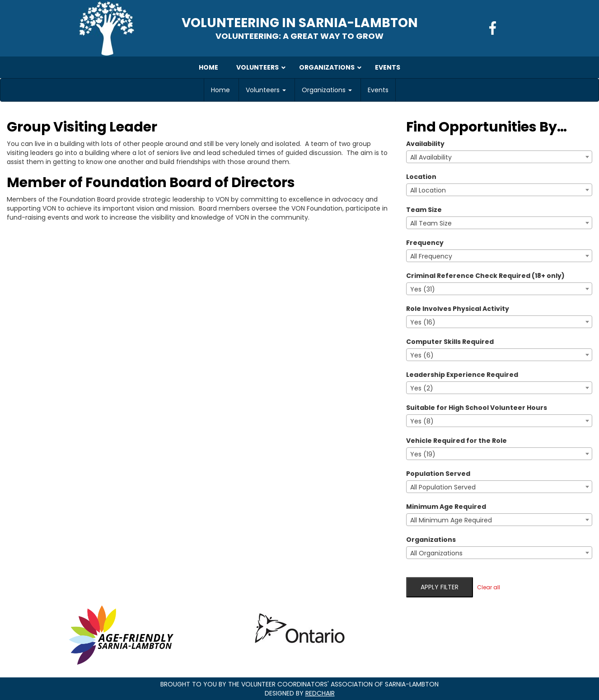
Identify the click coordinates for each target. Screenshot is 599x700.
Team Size (424, 210)
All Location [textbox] (428, 190)
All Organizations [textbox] (436, 553)
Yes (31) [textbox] (423, 289)
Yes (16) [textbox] (423, 322)
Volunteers (266, 90)
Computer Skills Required (450, 342)
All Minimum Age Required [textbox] (451, 520)
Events (378, 90)
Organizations (327, 90)
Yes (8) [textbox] (422, 421)
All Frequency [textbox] (431, 256)
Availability (425, 144)
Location (421, 177)
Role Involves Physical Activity (458, 309)
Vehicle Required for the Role (456, 441)
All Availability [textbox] (431, 157)
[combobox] (499, 157)
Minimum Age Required (446, 507)
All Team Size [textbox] (431, 223)
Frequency (425, 243)
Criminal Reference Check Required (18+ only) (485, 276)
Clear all (489, 587)
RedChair (320, 693)
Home (220, 90)
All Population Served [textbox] (443, 487)
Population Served (438, 474)
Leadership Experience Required (462, 375)
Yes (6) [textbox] (422, 355)
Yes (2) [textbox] (422, 388)
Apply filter (440, 587)
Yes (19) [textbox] (423, 454)
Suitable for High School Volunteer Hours (477, 408)
